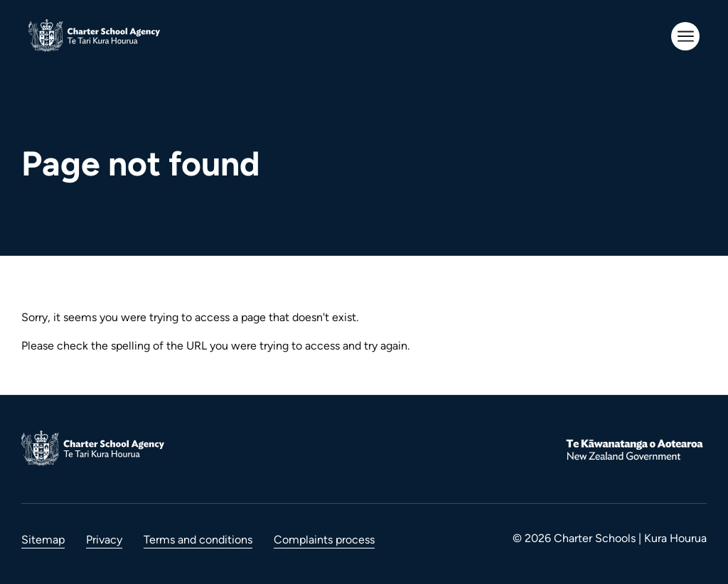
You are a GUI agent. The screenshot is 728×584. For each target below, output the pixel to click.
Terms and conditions (198, 540)
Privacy (104, 540)
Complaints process (324, 540)
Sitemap (43, 540)
